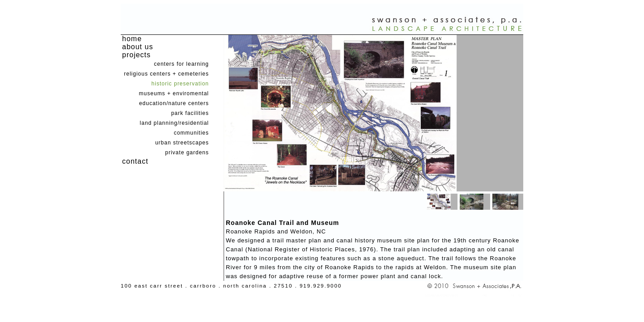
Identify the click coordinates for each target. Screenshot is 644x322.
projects (136, 55)
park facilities (190, 113)
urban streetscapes (182, 143)
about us (138, 47)
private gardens (187, 153)
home (132, 39)
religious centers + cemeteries (166, 74)
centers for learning (181, 64)
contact (135, 161)
